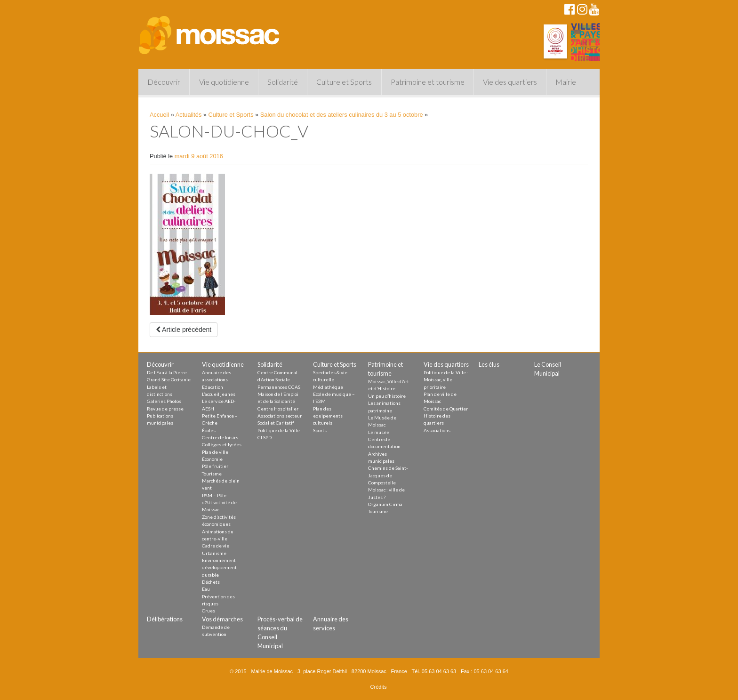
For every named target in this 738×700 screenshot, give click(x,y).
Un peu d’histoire (387, 396)
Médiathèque (328, 387)
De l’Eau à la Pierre (167, 372)
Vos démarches (222, 619)
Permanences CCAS (279, 387)
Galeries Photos (164, 401)
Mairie (566, 82)
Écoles (209, 430)
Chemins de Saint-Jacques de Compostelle (388, 475)
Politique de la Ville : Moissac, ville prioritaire (446, 380)
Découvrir (164, 82)
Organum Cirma (385, 504)
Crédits (379, 687)
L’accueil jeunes (219, 394)
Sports (320, 430)
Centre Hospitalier (278, 409)
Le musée (379, 432)
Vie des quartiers (510, 82)
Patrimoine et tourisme (428, 82)
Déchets (211, 582)
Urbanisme (214, 553)
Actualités (189, 115)
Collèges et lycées (222, 444)
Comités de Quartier (446, 409)
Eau (206, 589)
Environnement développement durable (219, 567)
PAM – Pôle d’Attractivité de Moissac (219, 503)
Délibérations (165, 619)
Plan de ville (215, 452)
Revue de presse (165, 409)
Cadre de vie (216, 546)
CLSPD (265, 437)
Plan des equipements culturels (328, 416)
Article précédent (184, 330)
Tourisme (212, 474)
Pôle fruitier (215, 466)
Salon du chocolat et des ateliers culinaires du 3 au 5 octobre (342, 115)
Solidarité (283, 82)
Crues (209, 611)
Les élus (489, 364)
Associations (437, 430)
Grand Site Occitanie (169, 379)
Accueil (159, 115)
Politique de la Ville (279, 430)
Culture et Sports (344, 82)
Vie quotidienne (224, 82)
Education (213, 387)
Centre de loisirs (220, 437)
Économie (212, 459)
